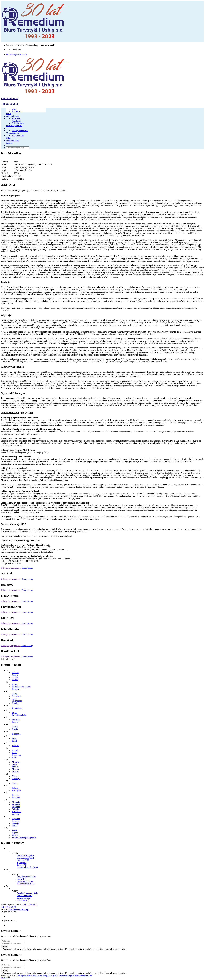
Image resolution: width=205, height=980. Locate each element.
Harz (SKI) (21, 879)
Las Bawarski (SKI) (25, 881)
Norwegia (16, 779)
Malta (14, 764)
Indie (14, 739)
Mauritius (16, 769)
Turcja (15, 826)
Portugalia (16, 790)
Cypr (14, 698)
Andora (15, 675)
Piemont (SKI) (23, 900)
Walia (14, 830)
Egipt (14, 713)
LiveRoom (5, 978)
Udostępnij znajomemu (11, 568)
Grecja (15, 727)
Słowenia (16, 804)
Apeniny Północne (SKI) (27, 893)
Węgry (15, 833)
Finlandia (16, 720)
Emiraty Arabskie (19, 715)
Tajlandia (16, 819)
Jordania (16, 746)
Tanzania (16, 821)
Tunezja (15, 823)
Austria (15, 680)
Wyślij (4, 946)
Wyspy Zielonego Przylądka (24, 837)
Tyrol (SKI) (22, 865)
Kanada (15, 750)
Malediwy (16, 762)
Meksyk (15, 771)
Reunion (16, 795)
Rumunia (16, 797)
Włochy (15, 835)
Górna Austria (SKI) (25, 858)
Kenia (15, 753)
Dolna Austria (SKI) (25, 855)
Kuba (14, 757)
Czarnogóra (17, 701)
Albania (15, 673)
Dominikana (17, 708)
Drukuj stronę (27, 568)
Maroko (15, 767)
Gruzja (15, 729)
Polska (15, 788)
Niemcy (15, 776)
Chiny (15, 694)
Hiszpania (16, 734)
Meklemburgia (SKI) (25, 884)
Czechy (15, 703)
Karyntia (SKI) (23, 860)
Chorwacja (17, 696)
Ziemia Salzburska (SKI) (27, 867)
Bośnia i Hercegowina (21, 687)
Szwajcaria (17, 812)
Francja (15, 722)
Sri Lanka (16, 807)
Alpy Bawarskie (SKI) (26, 877)
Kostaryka (16, 755)
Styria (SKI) (22, 863)
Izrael (14, 741)
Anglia (15, 677)
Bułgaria (16, 689)
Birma (15, 684)
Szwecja (15, 814)
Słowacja (16, 802)
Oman (15, 783)
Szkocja (15, 809)
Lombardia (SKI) (24, 898)
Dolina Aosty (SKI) (25, 896)
